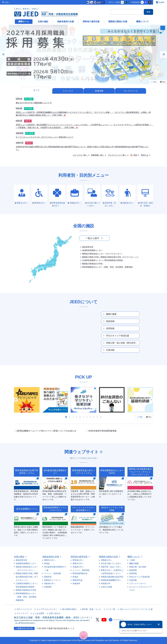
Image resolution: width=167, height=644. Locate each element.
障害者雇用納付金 (80, 573)
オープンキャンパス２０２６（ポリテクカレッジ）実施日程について (45, 137)
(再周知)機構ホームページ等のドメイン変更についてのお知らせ (46, 431)
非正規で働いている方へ (111, 563)
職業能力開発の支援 (118, 22)
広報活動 (108, 350)
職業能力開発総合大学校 (91, 264)
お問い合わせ (55, 613)
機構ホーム (24, 22)
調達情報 (108, 321)
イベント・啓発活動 (53, 573)
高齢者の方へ (50, 584)
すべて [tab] (37, 90)
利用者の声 (106, 584)
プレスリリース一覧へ (117, 155)
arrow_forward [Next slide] (164, 54)
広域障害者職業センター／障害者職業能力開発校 (101, 260)
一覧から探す (94, 238)
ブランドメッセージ (138, 584)
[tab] (68, 80)
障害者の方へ (78, 560)
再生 (154, 82)
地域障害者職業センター (91, 250)
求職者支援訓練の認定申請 (112, 577)
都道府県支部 (86, 247)
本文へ (8, 2)
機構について (142, 22)
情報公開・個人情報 (138, 567)
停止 (162, 82)
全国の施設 (43, 22)
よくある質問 (38, 613)
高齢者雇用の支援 (66, 22)
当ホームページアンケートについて (136, 609)
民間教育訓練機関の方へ (111, 580)
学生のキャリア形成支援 (116, 336)
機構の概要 (109, 314)
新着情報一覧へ (98, 155)
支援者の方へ (78, 567)
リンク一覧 (110, 609)
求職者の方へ (106, 560)
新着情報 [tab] (99, 91)
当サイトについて (24, 609)
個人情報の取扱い (70, 609)
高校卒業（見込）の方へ (111, 567)
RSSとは (145, 155)
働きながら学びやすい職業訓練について (34, 103)
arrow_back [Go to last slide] (3, 54)
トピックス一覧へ (80, 155)
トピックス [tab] (68, 91)
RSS (134, 155)
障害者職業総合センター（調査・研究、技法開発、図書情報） (107, 267)
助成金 (47, 563)
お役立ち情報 (106, 587)
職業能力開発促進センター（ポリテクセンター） (101, 254)
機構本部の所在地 (24, 628)
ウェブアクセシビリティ (47, 609)
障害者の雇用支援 (91, 22)
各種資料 (48, 587)
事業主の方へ (50, 560)
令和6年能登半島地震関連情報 (102, 431)
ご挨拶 (132, 560)
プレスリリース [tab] (130, 91)
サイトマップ (22, 613)
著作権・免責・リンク (92, 609)
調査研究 (48, 577)
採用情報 (108, 328)
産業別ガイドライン (53, 580)
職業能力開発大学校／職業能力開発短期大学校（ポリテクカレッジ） (109, 257)
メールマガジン (116, 620)
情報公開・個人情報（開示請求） (120, 343)
